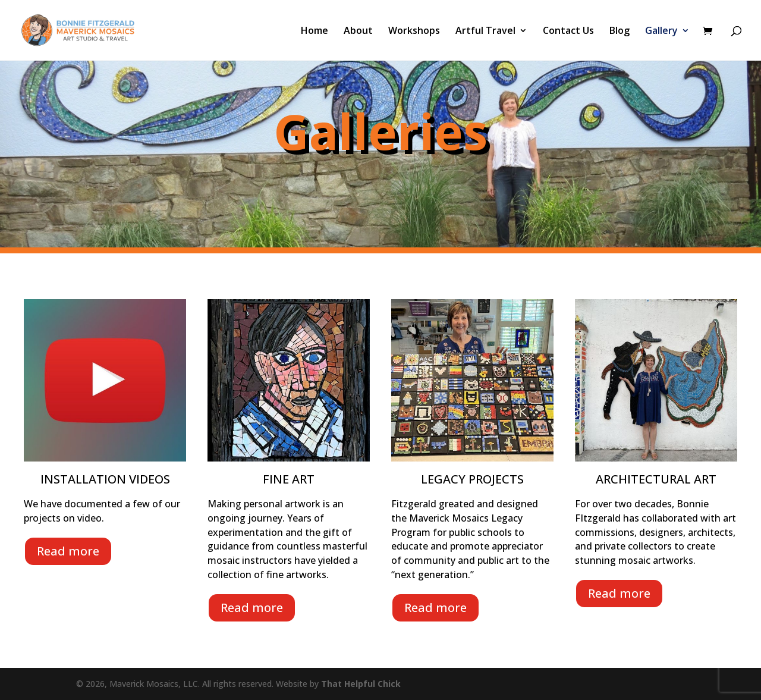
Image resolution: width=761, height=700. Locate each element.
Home (315, 32)
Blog (620, 32)
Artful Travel (485, 32)
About (358, 32)
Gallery (661, 32)
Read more (68, 551)
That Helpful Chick (361, 684)
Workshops (414, 32)
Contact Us (568, 32)
